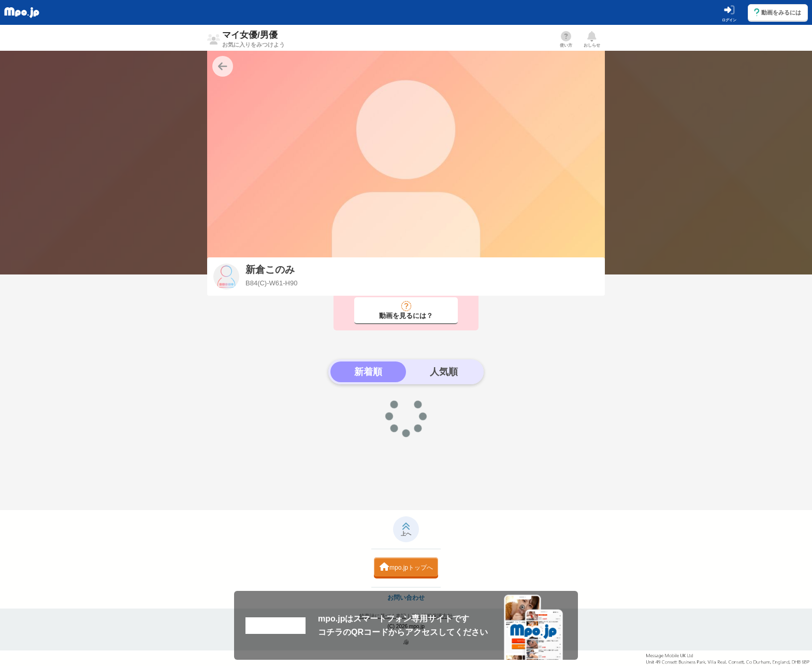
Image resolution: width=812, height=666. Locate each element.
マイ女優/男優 (253, 39)
